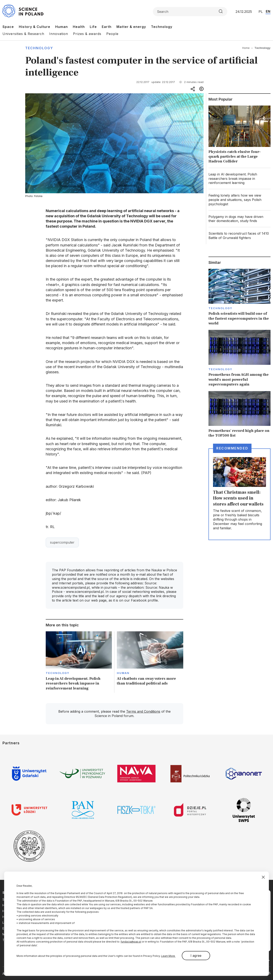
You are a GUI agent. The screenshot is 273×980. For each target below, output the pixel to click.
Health (79, 27)
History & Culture (35, 27)
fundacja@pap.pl (131, 942)
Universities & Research (23, 34)
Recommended (232, 448)
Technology (162, 27)
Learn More (168, 956)
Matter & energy (131, 27)
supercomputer (62, 542)
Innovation (59, 34)
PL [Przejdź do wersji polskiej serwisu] (261, 12)
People (112, 34)
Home (246, 48)
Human (62, 27)
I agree (196, 956)
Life (93, 27)
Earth (107, 27)
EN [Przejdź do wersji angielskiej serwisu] (268, 11)
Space (8, 27)
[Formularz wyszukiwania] (190, 12)
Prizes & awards (87, 34)
